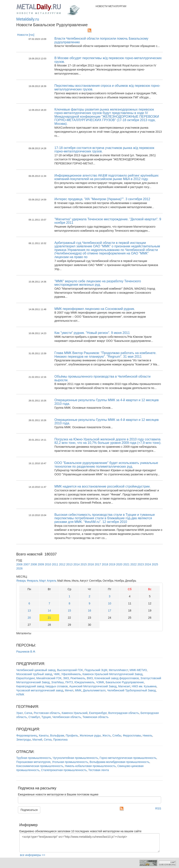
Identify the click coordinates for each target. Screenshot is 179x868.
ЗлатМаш (57, 682)
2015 (83, 564)
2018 (105, 564)
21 (49, 618)
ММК (78, 690)
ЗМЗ (66, 678)
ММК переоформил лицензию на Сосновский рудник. (95, 309)
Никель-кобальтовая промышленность (90, 766)
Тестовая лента (99, 770)
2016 (91, 564)
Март (43, 581)
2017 (98, 564)
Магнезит (124, 686)
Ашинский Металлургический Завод (93, 686)
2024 (148, 564)
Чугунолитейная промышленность (75, 758)
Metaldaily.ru (28, 19)
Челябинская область (67, 717)
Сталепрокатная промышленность (64, 770)
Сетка (48, 740)
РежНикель (78, 678)
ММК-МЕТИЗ (138, 670)
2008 (34, 564)
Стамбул (34, 717)
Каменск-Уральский (75, 713)
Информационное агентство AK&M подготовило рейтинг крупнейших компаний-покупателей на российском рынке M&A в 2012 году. (107, 177)
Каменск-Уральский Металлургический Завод (113, 674)
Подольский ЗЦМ (96, 670)
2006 (19, 564)
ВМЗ (90, 678)
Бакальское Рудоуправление (125, 682)
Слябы (117, 735)
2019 (112, 564)
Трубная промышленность (34, 758)
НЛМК (20, 694)
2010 (48, 564)
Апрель (52, 581)
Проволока (60, 740)
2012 (62, 564)
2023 (141, 564)
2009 (41, 564)
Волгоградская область (124, 713)
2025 (155, 564)
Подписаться (29, 810)
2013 (69, 564)
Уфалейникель (71, 674)
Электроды (24, 740)
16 (89, 611)
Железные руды (90, 735)
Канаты (44, 735)
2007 (27, 564)
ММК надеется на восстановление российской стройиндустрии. (103, 486)
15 (69, 611)
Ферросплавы (132, 735)
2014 (76, 564)
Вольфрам (57, 735)
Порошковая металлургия (33, 762)
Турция (46, 717)
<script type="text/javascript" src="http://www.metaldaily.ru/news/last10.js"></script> (89, 843)
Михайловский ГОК (49, 678)
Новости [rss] (26, 35)
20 (29, 618)
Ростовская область (47, 713)
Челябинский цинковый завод (36, 670)
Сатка (28, 713)
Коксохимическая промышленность (40, 766)
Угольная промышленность (70, 762)
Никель (147, 735)
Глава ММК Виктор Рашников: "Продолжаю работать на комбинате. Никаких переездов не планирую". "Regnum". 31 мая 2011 (106, 355)
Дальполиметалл (94, 690)
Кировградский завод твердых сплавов (42, 686)
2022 (134, 564)
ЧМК (57, 674)
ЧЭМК (100, 682)
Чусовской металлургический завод (40, 690)
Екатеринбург (98, 713)
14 (49, 611)
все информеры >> (33, 855)
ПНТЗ (69, 682)
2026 (19, 568)
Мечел (69, 690)
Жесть (106, 735)
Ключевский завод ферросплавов (117, 678)
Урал (20, 713)
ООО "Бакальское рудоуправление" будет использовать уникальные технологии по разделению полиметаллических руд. (106, 465)
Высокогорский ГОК (70, 670)
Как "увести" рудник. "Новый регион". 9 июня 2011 (92, 333)
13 (29, 611)
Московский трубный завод (34, 674)
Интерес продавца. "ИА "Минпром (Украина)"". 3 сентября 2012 (102, 199)
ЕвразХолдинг (26, 678)
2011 (55, 564)
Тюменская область (96, 717)
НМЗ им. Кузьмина (144, 686)
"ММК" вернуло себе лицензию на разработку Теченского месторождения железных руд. (98, 283)
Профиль (72, 735)
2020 (119, 564)
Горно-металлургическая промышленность (128, 758)
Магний (37, 740)
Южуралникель (85, 682)
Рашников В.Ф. (26, 652)
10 (110, 603)
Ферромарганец (27, 735)
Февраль (33, 581)
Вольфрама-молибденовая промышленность (119, 762)
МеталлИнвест (118, 670)
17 (110, 611)
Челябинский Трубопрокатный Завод (132, 690)
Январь (21, 581)
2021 (126, 564)
